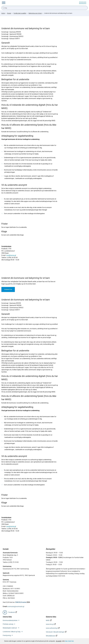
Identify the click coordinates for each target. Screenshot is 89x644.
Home (3, 13)
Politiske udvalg (8, 624)
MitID (48, 620)
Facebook (12, 612)
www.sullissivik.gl (52, 628)
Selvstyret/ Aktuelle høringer (55, 632)
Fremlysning (7, 635)
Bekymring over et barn (35, 13)
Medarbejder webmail (10, 628)
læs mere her (69, 641)
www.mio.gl (50, 624)
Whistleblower (50, 636)
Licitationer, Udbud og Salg (12, 632)
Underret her (8, 289)
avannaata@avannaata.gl (16, 607)
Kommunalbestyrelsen (10, 620)
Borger (9, 13)
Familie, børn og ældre (20, 13)
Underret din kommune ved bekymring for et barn (58, 13)
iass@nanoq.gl (11, 255)
